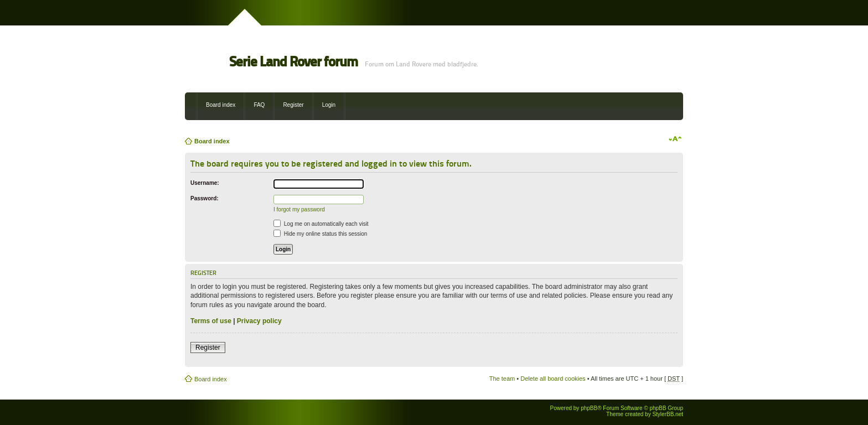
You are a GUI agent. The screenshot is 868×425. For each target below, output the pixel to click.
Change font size (675, 139)
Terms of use (211, 321)
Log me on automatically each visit (321, 224)
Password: (205, 198)
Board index (221, 105)
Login (329, 105)
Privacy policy (259, 321)
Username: (205, 183)
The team (502, 379)
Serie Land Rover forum (293, 62)
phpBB (589, 408)
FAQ (259, 105)
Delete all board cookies (553, 379)
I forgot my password (299, 209)
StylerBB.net (668, 414)
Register (293, 105)
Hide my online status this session (320, 234)
